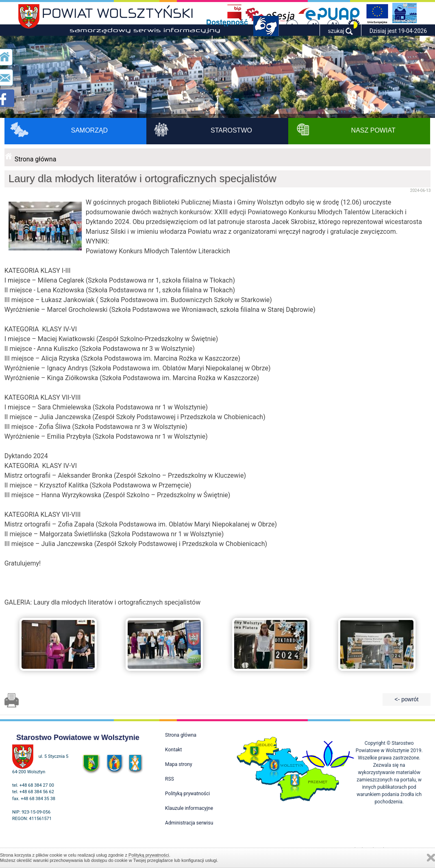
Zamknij (431, 858)
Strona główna (36, 159)
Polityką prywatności (149, 855)
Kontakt (173, 750)
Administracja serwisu (189, 823)
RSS (170, 779)
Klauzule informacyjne (189, 808)
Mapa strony (178, 764)
